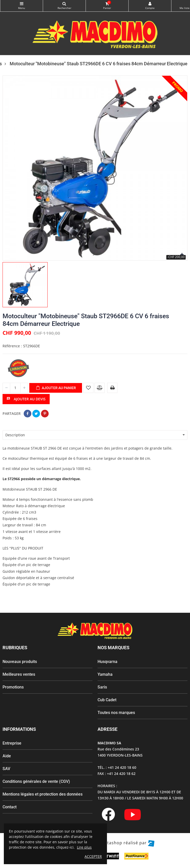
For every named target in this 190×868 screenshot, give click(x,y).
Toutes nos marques (116, 713)
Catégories (22, 4)
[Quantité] (15, 388)
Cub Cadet (107, 700)
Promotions (13, 687)
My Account (150, 4)
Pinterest (45, 414)
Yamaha (105, 674)
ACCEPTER (93, 856)
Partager (28, 414)
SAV (6, 769)
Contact (10, 807)
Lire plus (84, 847)
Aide (7, 756)
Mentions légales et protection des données (43, 794)
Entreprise (12, 743)
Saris (102, 687)
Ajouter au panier (56, 388)
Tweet (36, 414)
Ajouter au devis (26, 399)
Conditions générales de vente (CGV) (36, 781)
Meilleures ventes (19, 674)
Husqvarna (107, 662)
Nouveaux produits (20, 662)
